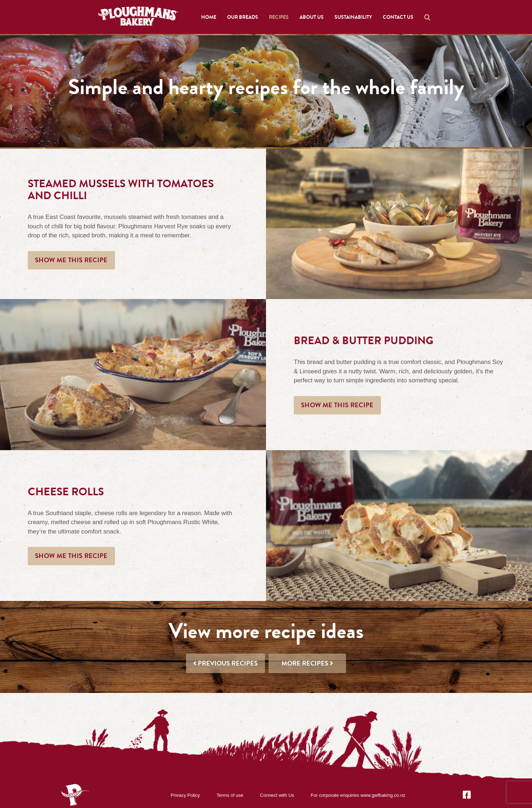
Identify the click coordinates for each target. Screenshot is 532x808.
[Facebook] (467, 795)
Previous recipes (225, 663)
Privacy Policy (185, 795)
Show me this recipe (71, 260)
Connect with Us (277, 795)
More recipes (307, 663)
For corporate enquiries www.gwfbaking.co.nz (358, 795)
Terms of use (230, 795)
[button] (427, 17)
